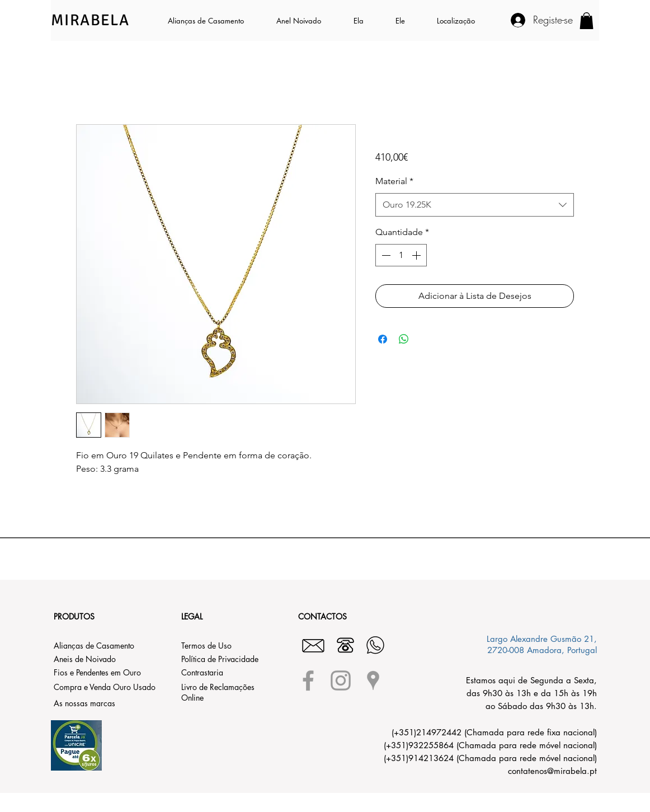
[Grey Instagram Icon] (341, 680)
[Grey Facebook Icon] (308, 680)
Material (394, 181)
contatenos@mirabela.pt (552, 771)
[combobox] (475, 205)
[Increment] (417, 255)
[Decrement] (385, 255)
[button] (366, 21)
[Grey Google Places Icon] (373, 680)
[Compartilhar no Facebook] (383, 339)
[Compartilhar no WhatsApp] (404, 339)
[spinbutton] (401, 255)
